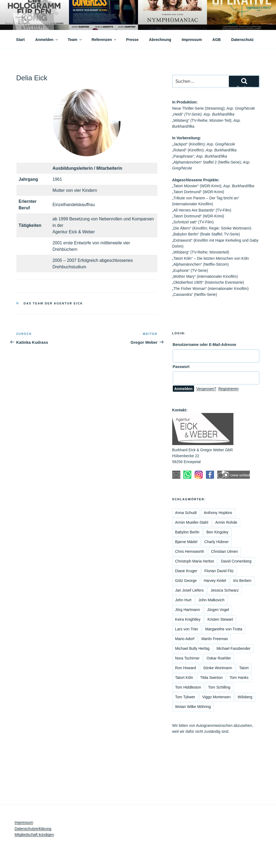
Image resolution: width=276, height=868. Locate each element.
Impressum (192, 40)
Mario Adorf (185, 639)
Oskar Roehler (219, 658)
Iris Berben (242, 581)
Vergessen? (206, 389)
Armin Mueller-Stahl (192, 522)
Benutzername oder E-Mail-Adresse (205, 345)
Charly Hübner (216, 542)
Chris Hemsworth (190, 551)
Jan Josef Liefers (189, 590)
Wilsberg (245, 697)
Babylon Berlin (187, 532)
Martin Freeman (215, 639)
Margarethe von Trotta (224, 629)
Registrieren (228, 389)
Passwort (181, 367)
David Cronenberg (236, 561)
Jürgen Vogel (218, 610)
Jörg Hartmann (188, 610)
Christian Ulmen (225, 551)
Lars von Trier (187, 629)
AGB (217, 40)
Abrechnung (160, 40)
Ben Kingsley (218, 532)
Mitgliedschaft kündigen (34, 835)
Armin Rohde (226, 522)
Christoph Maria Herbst (195, 561)
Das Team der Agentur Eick (53, 303)
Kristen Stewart (220, 619)
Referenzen (104, 40)
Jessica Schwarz (225, 590)
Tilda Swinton (212, 678)
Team (75, 40)
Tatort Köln (184, 678)
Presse (132, 40)
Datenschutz (242, 40)
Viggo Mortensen (216, 697)
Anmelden (47, 40)
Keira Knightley (188, 619)
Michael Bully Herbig (192, 648)
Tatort (244, 668)
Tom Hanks (239, 678)
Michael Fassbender (233, 648)
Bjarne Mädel (186, 542)
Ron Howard (186, 668)
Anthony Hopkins (218, 513)
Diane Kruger (186, 571)
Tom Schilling (219, 687)
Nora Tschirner (187, 658)
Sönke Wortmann (218, 668)
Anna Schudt (186, 513)
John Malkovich (211, 600)
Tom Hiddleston (188, 687)
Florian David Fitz (219, 571)
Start (20, 40)
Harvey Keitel (215, 581)
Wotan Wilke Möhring (193, 707)
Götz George (186, 581)
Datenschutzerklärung (33, 829)
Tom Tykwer (185, 697)
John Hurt (183, 600)
